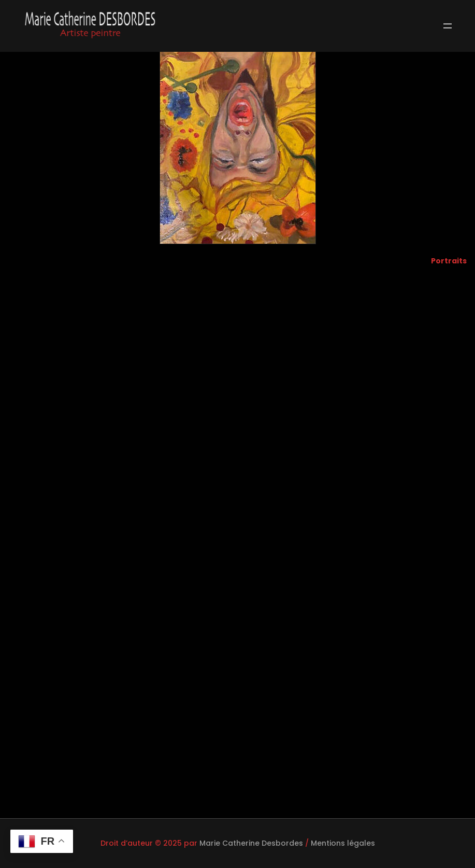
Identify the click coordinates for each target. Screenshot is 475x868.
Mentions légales (343, 843)
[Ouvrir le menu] (448, 26)
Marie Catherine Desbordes (251, 843)
